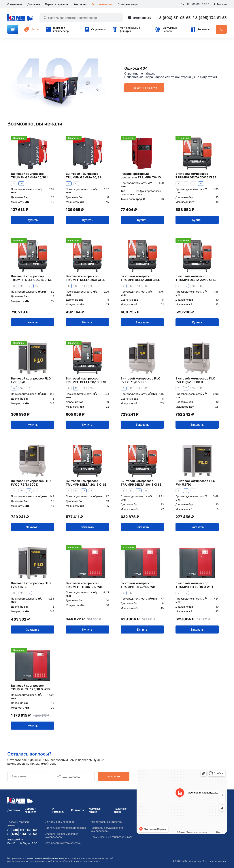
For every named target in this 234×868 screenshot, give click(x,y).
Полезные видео (128, 4)
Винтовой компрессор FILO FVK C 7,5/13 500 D (31, 483)
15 (201, 183)
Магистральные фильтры (106, 822)
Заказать (142, 322)
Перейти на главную (144, 88)
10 (21, 183)
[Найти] (45, 18)
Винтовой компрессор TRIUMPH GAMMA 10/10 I (29, 175)
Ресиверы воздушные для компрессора (107, 829)
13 (193, 183)
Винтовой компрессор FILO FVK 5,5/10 (195, 483)
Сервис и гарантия (57, 4)
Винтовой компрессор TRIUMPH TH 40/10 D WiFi (85, 585)
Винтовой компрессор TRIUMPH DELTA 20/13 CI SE (86, 483)
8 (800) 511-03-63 (175, 18)
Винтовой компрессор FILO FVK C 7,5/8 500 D (140, 380)
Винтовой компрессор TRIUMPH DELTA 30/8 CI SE (140, 278)
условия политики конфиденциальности (46, 858)
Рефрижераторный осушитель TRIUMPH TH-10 (141, 175)
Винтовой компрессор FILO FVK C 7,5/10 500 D (195, 380)
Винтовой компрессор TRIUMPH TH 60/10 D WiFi (194, 585)
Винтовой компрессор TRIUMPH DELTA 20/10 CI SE (196, 278)
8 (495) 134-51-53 (211, 18)
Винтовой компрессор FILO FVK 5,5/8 (31, 380)
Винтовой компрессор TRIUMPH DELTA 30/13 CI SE (141, 483)
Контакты (80, 4)
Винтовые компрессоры (60, 822)
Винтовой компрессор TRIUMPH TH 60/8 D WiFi (138, 585)
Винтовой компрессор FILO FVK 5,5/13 (31, 585)
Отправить (114, 776)
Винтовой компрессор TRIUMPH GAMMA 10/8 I (83, 175)
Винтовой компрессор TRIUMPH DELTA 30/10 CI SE (86, 380)
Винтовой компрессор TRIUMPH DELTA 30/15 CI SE (31, 278)
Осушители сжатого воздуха (63, 843)
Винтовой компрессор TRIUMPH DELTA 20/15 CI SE (196, 175)
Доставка (34, 4)
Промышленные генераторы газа (112, 837)
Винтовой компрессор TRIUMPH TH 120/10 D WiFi (30, 687)
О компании (15, 4)
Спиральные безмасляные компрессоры (62, 835)
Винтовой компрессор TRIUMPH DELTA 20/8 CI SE (85, 278)
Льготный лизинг (102, 4)
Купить (33, 220)
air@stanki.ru (142, 18)
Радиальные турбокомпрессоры (65, 828)
